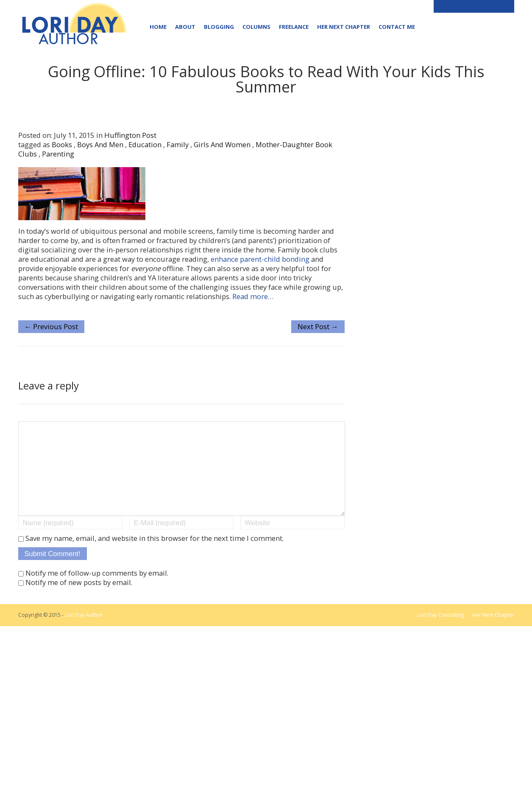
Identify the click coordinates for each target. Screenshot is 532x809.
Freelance (294, 27)
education (145, 144)
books (62, 144)
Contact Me (397, 27)
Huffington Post (130, 135)
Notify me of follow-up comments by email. (97, 590)
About (185, 27)
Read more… (253, 296)
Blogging (219, 27)
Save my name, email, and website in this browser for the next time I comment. (155, 555)
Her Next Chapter (344, 27)
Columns (256, 27)
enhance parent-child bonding (260, 259)
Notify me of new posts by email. (79, 599)
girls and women (222, 144)
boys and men (100, 144)
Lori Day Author (84, 632)
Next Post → (318, 326)
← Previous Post (52, 326)
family (178, 144)
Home (158, 27)
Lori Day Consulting (440, 632)
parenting (58, 154)
